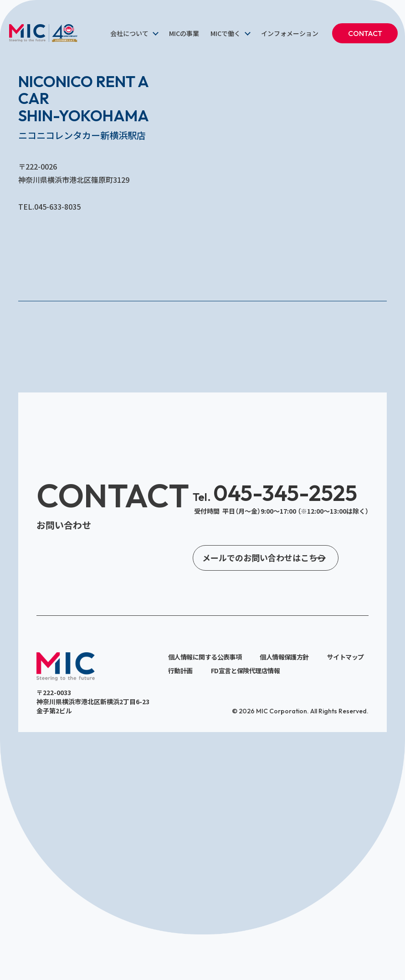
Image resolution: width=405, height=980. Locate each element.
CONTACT (365, 33)
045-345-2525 (275, 493)
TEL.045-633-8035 (49, 206)
